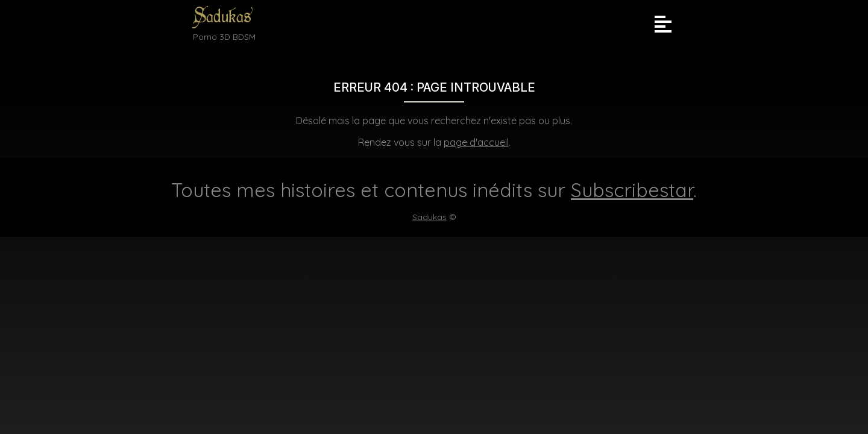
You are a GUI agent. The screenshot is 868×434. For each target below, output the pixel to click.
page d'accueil (476, 142)
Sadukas (222, 17)
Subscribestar (632, 190)
